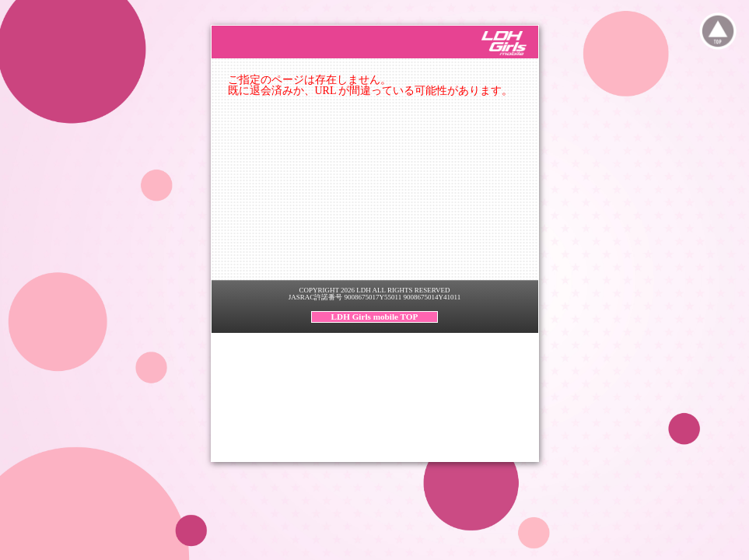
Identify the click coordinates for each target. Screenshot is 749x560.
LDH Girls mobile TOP (375, 317)
